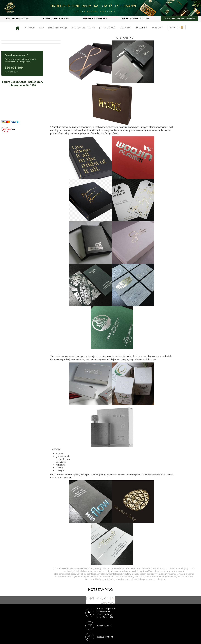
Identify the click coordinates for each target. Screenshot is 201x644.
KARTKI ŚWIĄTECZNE (17, 18)
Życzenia (141, 28)
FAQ (41, 28)
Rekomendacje (58, 28)
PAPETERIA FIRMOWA (95, 18)
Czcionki (126, 28)
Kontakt (157, 28)
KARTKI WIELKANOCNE (56, 18)
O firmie (29, 28)
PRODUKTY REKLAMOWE (135, 18)
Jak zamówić (107, 28)
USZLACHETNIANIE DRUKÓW (179, 18)
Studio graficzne (83, 28)
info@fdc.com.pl (104, 626)
